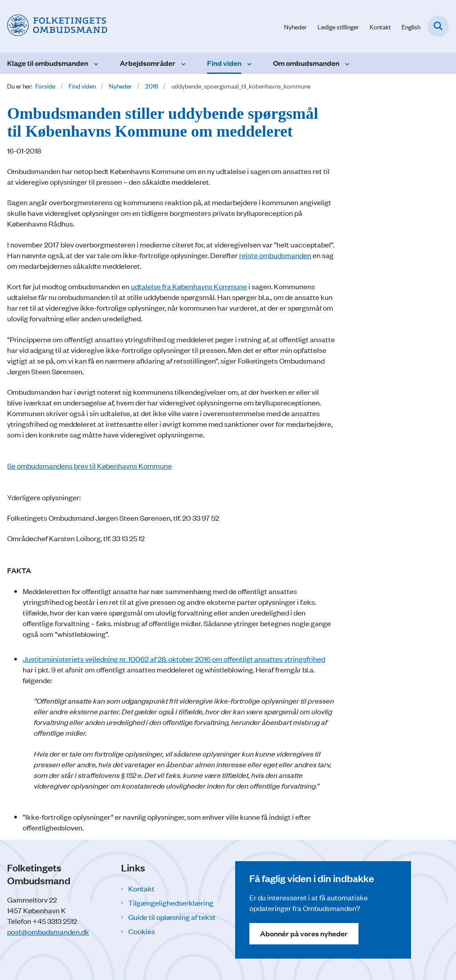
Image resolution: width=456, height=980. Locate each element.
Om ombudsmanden (306, 63)
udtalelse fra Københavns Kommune (189, 286)
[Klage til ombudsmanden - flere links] (95, 63)
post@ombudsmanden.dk (48, 931)
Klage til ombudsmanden (48, 63)
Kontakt (141, 888)
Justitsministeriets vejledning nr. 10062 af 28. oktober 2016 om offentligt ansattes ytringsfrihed (174, 659)
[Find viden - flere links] (248, 63)
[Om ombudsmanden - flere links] (346, 63)
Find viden (224, 63)
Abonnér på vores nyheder (304, 933)
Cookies (142, 931)
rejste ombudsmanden (275, 255)
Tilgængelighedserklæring (171, 903)
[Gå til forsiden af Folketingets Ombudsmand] (54, 26)
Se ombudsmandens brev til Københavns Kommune (90, 466)
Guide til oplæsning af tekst (172, 917)
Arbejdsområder (148, 63)
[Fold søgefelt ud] (438, 26)
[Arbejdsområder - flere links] (182, 63)
